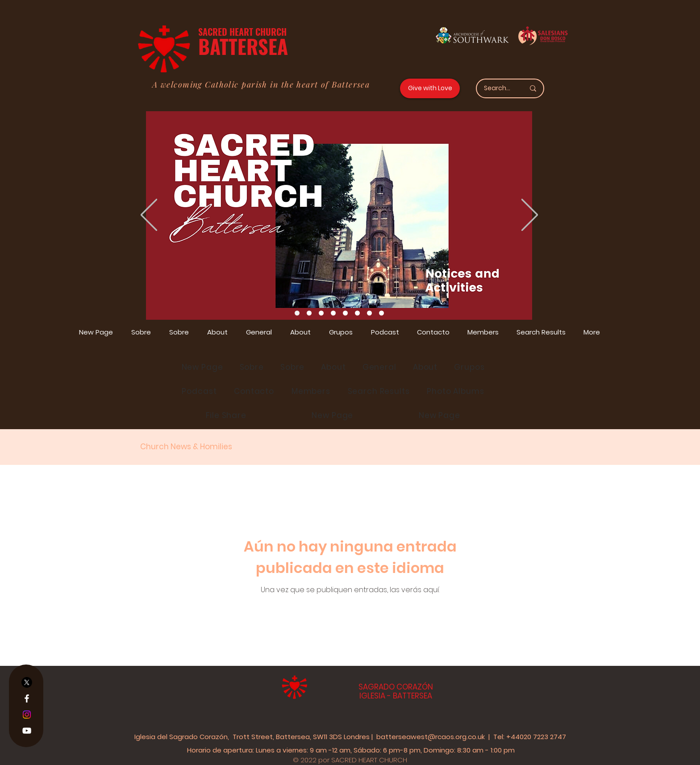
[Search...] (498, 88)
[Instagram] (27, 715)
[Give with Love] (430, 88)
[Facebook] (27, 698)
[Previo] (149, 215)
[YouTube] (27, 731)
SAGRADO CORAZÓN (396, 687)
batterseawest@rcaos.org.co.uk (431, 737)
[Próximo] (530, 215)
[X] (27, 682)
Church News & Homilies (186, 447)
